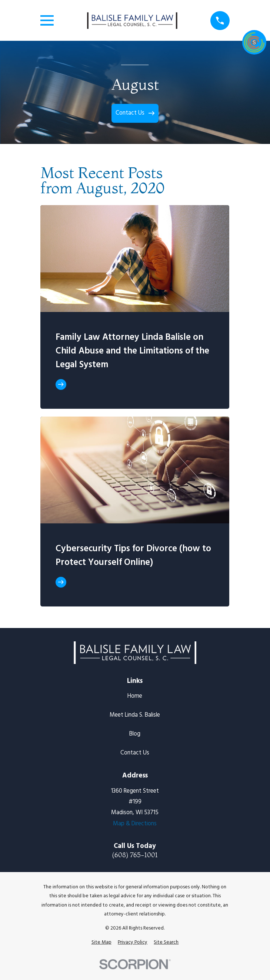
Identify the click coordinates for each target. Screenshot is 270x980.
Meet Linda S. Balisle (135, 715)
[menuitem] (101, 943)
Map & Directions (135, 824)
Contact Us (135, 753)
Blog (135, 734)
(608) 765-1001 (135, 855)
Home (135, 696)
